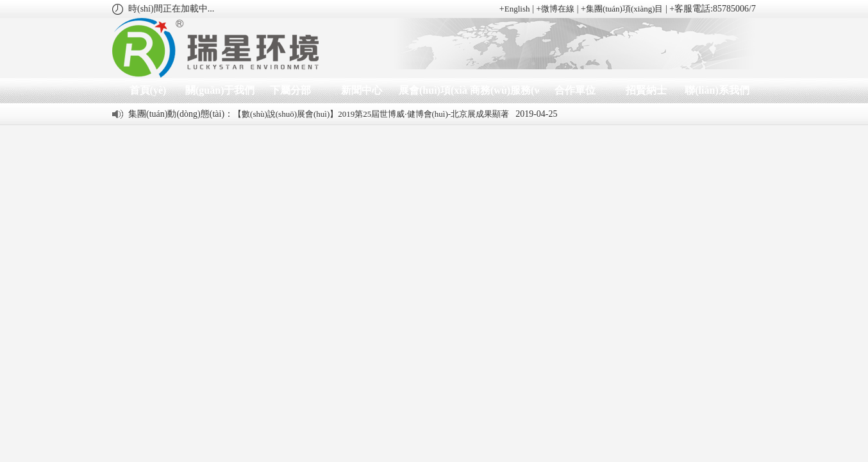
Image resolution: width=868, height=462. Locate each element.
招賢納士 (646, 90)
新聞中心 (362, 90)
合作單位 (575, 90)
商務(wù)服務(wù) (504, 90)
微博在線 (558, 9)
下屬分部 (290, 90)
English (517, 9)
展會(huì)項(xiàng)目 (432, 90)
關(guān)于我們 (219, 90)
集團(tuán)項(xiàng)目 (625, 9)
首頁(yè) (148, 90)
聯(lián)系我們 (717, 90)
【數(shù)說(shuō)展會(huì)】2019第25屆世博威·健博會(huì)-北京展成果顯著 (371, 114)
